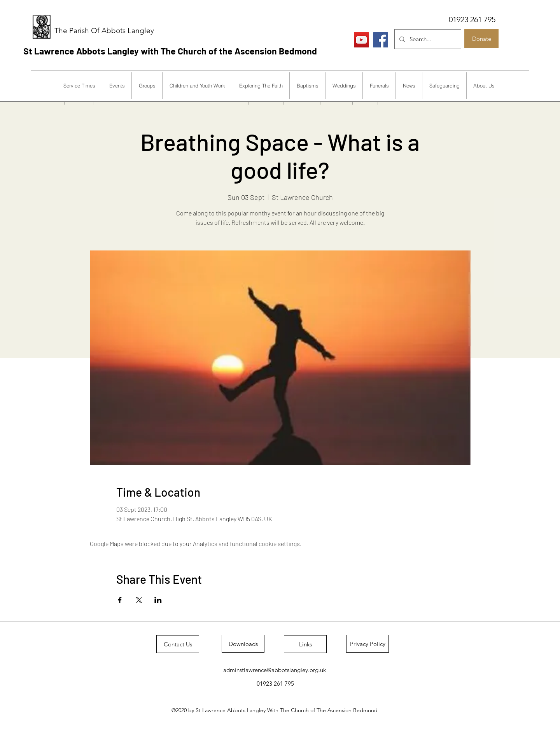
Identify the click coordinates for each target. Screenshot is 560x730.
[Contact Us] (178, 644)
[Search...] (427, 39)
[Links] (305, 644)
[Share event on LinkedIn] (158, 600)
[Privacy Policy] (367, 644)
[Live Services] (361, 40)
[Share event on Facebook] (120, 600)
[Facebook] (381, 40)
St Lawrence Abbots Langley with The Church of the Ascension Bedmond (170, 51)
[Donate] (481, 39)
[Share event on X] (139, 600)
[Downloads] (243, 644)
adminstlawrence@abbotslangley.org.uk (275, 670)
